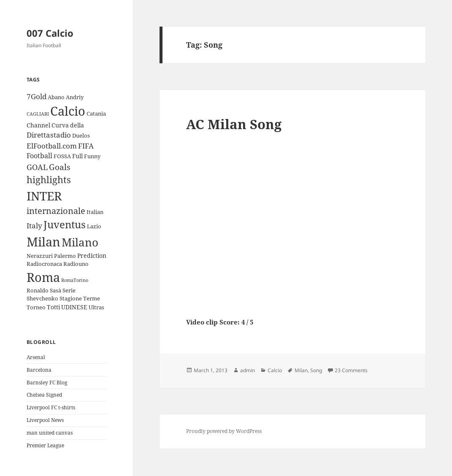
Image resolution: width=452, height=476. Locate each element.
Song (316, 370)
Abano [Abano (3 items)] (56, 97)
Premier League (45, 445)
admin (248, 370)
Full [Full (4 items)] (77, 156)
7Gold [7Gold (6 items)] (37, 96)
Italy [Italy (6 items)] (34, 226)
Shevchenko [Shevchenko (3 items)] (42, 298)
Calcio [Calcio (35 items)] (68, 111)
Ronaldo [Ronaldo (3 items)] (38, 290)
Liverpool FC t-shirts (51, 407)
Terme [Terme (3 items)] (92, 298)
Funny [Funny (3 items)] (92, 156)
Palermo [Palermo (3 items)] (65, 256)
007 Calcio (50, 33)
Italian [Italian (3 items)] (95, 212)
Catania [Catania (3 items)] (96, 114)
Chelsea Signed (44, 395)
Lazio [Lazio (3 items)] (94, 226)
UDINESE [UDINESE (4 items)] (74, 307)
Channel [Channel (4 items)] (38, 125)
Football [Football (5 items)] (39, 156)
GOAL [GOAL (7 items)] (37, 167)
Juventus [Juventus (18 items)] (65, 224)
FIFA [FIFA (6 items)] (86, 146)
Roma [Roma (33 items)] (43, 277)
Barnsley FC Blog (47, 383)
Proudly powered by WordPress (224, 431)
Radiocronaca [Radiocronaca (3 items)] (44, 264)
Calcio (275, 370)
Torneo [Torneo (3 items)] (36, 307)
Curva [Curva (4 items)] (60, 125)
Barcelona (39, 370)
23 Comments (351, 370)
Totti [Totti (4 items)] (53, 307)
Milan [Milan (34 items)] (43, 242)
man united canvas (50, 433)
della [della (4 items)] (77, 125)
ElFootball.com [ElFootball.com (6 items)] (52, 146)
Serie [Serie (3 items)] (69, 290)
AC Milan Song (234, 124)
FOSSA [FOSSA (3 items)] (62, 156)
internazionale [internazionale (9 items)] (56, 211)
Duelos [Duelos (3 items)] (81, 135)
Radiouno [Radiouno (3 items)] (76, 264)
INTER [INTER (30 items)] (44, 196)
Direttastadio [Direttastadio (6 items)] (49, 135)
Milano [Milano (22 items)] (80, 242)
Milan (301, 370)
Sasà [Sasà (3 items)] (55, 290)
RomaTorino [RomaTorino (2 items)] (75, 280)
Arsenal (36, 357)
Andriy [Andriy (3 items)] (75, 97)
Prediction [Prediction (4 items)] (92, 256)
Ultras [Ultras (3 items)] (96, 307)
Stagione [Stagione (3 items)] (71, 298)
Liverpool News (45, 420)
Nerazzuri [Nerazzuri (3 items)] (40, 256)
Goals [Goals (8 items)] (60, 167)
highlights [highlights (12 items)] (49, 180)
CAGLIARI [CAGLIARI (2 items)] (38, 114)
